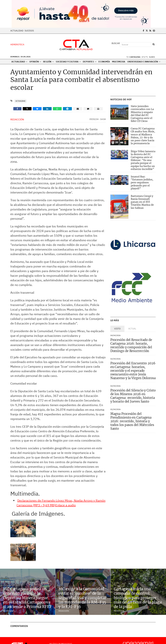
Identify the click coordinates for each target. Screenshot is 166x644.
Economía (104, 62)
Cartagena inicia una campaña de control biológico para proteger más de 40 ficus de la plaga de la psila (138, 598)
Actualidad (17, 31)
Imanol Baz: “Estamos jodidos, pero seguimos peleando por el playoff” (142, 182)
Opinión (35, 62)
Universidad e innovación (144, 62)
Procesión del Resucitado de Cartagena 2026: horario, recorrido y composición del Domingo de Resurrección (131, 345)
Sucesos (29, 31)
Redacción (17, 119)
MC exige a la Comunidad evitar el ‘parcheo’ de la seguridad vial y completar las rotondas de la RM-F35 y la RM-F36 (82, 598)
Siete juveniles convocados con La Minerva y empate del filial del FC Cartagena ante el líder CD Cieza (142, 114)
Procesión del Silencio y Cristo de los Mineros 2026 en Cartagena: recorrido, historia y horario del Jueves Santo (133, 396)
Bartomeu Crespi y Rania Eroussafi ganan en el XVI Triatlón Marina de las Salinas (142, 202)
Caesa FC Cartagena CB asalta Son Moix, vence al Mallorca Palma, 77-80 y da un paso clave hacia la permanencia (143, 136)
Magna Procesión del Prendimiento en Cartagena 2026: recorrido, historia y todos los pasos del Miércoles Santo (132, 421)
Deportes (90, 62)
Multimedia (119, 62)
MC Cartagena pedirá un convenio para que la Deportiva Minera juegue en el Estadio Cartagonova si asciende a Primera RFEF (27, 598)
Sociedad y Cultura (68, 62)
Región (48, 62)
